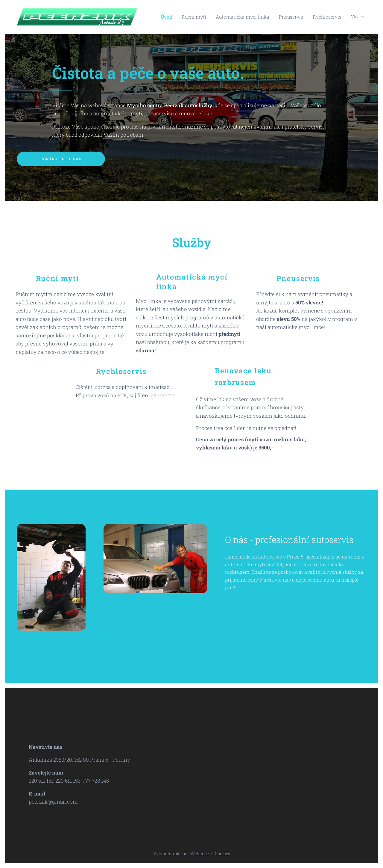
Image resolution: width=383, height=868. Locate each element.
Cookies (222, 853)
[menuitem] (185, 17)
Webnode (200, 853)
